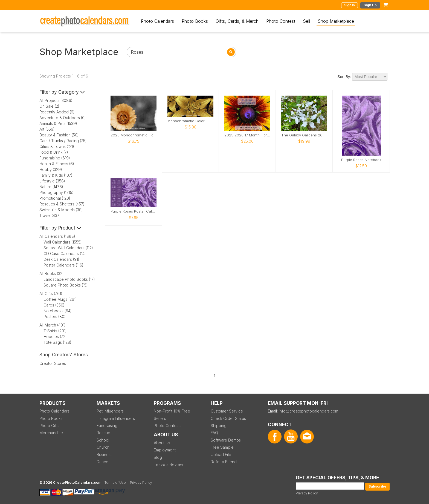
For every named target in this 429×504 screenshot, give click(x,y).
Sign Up (370, 5)
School (103, 440)
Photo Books (195, 21)
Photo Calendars (157, 21)
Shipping (219, 426)
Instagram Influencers (116, 418)
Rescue (103, 433)
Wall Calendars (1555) (63, 242)
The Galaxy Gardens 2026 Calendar (304, 135)
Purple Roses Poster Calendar (134, 211)
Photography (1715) (56, 192)
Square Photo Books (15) (66, 285)
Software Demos (226, 440)
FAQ (214, 433)
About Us (162, 443)
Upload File (221, 455)
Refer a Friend (224, 462)
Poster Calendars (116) (63, 265)
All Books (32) (52, 274)
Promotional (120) (55, 198)
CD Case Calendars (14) (65, 254)
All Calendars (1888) (57, 236)
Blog (158, 457)
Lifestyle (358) (52, 181)
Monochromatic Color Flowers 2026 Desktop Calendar (190, 121)
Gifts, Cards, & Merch (237, 21)
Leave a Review (168, 464)
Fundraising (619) (55, 158)
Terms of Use (115, 482)
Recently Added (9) (57, 112)
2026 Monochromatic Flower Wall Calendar (134, 135)
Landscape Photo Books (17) (69, 279)
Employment (165, 450)
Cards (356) (54, 305)
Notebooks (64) (58, 311)
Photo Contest (281, 21)
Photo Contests (168, 426)
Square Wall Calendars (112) (68, 248)
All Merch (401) (53, 325)
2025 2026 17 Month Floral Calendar (247, 135)
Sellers (160, 418)
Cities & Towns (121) (57, 146)
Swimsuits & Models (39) (61, 210)
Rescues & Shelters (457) (62, 204)
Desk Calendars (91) (61, 259)
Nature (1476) (51, 187)
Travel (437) (50, 215)
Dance (102, 462)
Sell (306, 21)
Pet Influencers (110, 411)
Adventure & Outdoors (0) (63, 118)
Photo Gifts (49, 426)
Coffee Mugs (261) (60, 299)
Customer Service (227, 411)
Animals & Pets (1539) (58, 123)
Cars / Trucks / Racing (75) (63, 141)
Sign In (350, 5)
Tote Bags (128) (57, 342)
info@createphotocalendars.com (308, 411)
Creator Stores (53, 363)
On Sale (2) (49, 106)
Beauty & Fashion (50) (59, 135)
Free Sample (222, 447)
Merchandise (51, 433)
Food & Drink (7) (54, 152)
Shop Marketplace (336, 21)
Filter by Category (62, 92)
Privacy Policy (307, 493)
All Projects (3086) (56, 100)
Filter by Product (60, 228)
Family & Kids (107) (56, 175)
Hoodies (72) (55, 337)
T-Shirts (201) (55, 331)
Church (103, 447)
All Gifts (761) (51, 293)
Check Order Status (228, 418)
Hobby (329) (51, 169)
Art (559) (47, 129)
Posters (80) (55, 317)
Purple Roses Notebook (361, 160)
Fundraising (107, 426)
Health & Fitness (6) (57, 164)
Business (105, 455)
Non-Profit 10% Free (172, 411)
